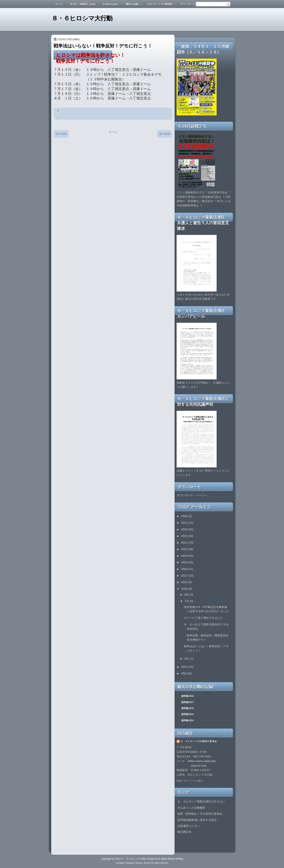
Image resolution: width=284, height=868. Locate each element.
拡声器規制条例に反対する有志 (197, 820)
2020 (185, 556)
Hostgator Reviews (125, 863)
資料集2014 (187, 721)
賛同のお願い (133, 4)
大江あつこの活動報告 (191, 808)
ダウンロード (187, 4)
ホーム (59, 4)
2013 (185, 674)
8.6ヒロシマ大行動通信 (160, 4)
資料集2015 (187, 714)
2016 (185, 582)
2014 (185, 667)
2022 (185, 543)
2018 (185, 569)
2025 (185, 523)
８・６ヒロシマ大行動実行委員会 (199, 741)
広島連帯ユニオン (189, 826)
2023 (185, 536)
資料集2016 (187, 708)
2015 (185, 589)
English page (110, 4)
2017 (185, 576)
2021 (185, 549)
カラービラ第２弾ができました (203, 618)
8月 (187, 595)
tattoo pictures (161, 863)
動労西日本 (184, 832)
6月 (187, 659)
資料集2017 (187, 702)
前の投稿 (165, 134)
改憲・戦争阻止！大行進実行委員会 (200, 814)
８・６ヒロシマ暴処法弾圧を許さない (201, 802)
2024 (185, 529)
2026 (185, 516)
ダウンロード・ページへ (192, 495)
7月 (187, 601)
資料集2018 (187, 696)
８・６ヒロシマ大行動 (82, 18)
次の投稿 (61, 134)
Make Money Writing (172, 859)
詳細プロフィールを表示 (190, 781)
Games (139, 863)
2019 (185, 562)
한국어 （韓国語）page (83, 4)
